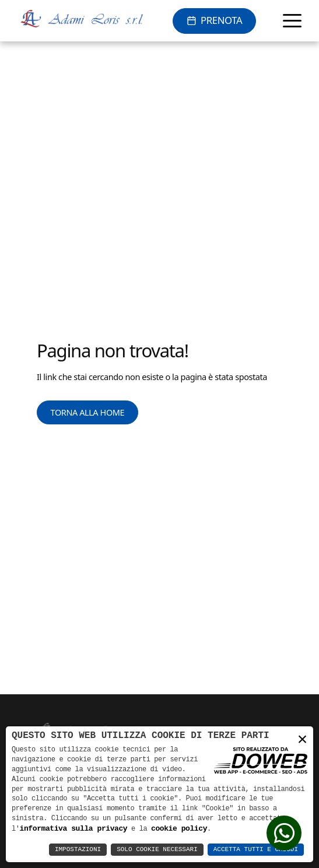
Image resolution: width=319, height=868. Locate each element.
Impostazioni (78, 850)
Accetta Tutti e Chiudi (256, 850)
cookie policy (179, 828)
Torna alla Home (88, 412)
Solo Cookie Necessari (157, 850)
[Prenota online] (214, 21)
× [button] (302, 739)
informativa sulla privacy (74, 828)
